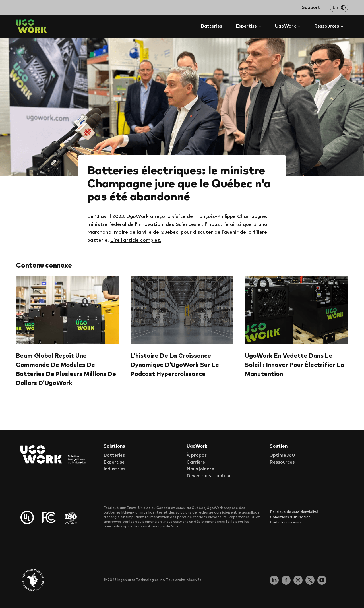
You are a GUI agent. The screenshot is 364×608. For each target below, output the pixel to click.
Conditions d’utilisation (290, 517)
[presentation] (68, 310)
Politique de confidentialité (294, 512)
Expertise (114, 462)
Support (311, 7)
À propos (197, 456)
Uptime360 (282, 456)
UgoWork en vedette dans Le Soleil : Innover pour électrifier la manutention (294, 365)
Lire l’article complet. (136, 240)
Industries (114, 469)
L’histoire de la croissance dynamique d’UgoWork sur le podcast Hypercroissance (175, 365)
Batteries (211, 26)
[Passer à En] (339, 7)
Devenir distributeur (209, 476)
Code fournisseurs (286, 522)
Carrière (196, 462)
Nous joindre (200, 469)
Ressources (282, 462)
